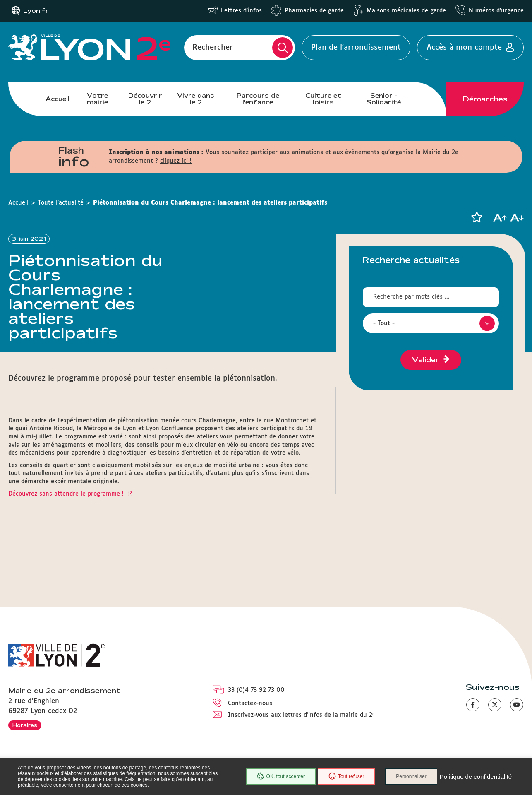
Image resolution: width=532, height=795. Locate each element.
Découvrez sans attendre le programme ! (67, 494)
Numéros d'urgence (496, 11)
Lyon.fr (36, 11)
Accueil (58, 99)
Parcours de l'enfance (258, 99)
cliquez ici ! (176, 161)
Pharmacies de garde (314, 11)
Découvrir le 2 (145, 99)
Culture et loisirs (323, 99)
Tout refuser (346, 776)
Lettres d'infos (241, 11)
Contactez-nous (250, 703)
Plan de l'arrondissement (356, 48)
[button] (477, 217)
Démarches (485, 99)
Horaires (25, 725)
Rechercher (213, 48)
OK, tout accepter (281, 776)
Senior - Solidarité (384, 99)
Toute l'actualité (61, 203)
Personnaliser (411, 776)
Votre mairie (97, 99)
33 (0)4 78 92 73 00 (256, 690)
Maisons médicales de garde (406, 11)
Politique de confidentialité (476, 777)
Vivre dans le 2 (196, 99)
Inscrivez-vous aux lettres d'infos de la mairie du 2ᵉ (301, 715)
